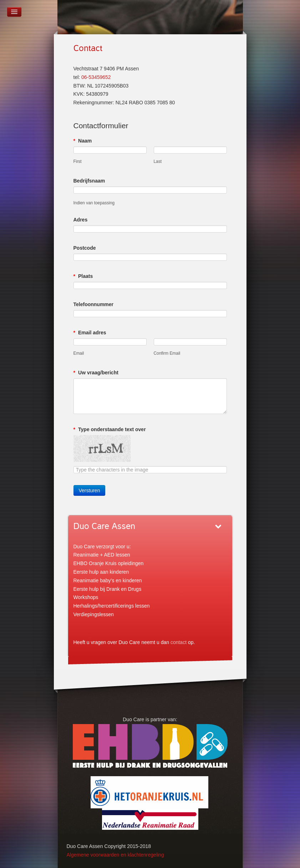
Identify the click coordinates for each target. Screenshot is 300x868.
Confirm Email (167, 353)
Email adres (90, 333)
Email (79, 353)
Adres (81, 220)
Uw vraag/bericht (96, 373)
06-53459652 (96, 77)
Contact (88, 48)
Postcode (85, 248)
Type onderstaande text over (110, 429)
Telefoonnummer (94, 304)
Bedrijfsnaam (89, 181)
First (78, 161)
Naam (83, 141)
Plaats (83, 276)
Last (158, 161)
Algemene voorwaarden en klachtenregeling (115, 855)
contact (179, 642)
